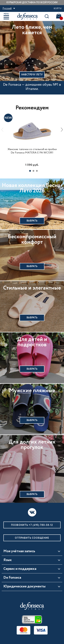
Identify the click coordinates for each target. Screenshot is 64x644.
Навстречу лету (32, 75)
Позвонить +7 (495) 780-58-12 (32, 525)
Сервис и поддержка (20, 569)
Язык (8, 560)
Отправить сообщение (32, 538)
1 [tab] (30, 171)
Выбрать (32, 221)
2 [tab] (33, 171)
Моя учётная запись (19, 551)
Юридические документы (24, 587)
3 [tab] (37, 171)
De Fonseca (12, 578)
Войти (58, 9)
